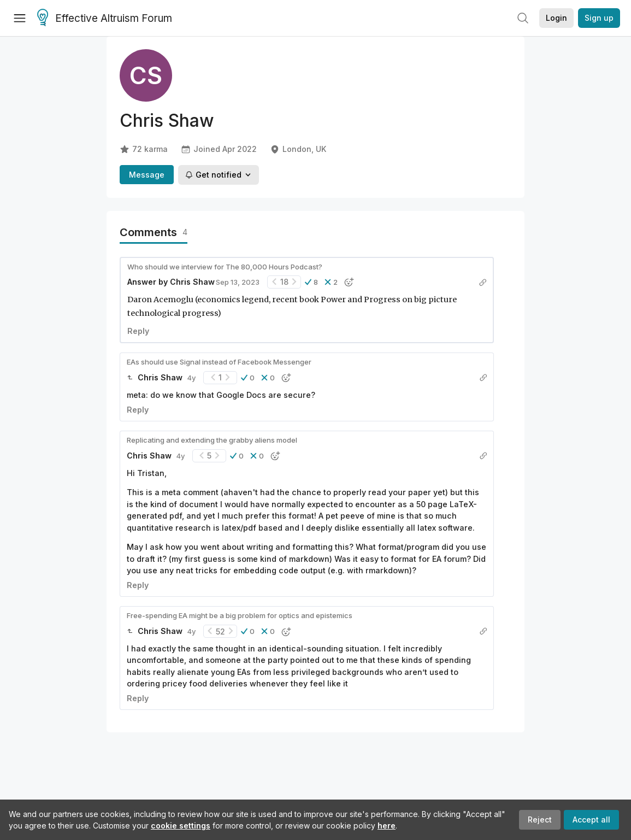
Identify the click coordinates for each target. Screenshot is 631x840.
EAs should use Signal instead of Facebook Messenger (219, 362)
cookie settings (181, 826)
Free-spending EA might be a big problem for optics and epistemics (240, 615)
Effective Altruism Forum (105, 19)
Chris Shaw (192, 282)
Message (147, 175)
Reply (138, 331)
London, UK (298, 149)
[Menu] (20, 18)
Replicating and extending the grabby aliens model (212, 440)
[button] (311, 282)
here (387, 826)
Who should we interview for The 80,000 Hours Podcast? (225, 267)
